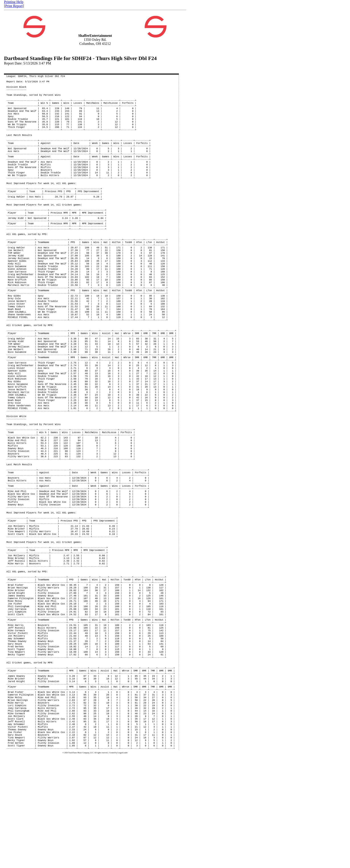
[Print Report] (14, 6)
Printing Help (14, 2)
